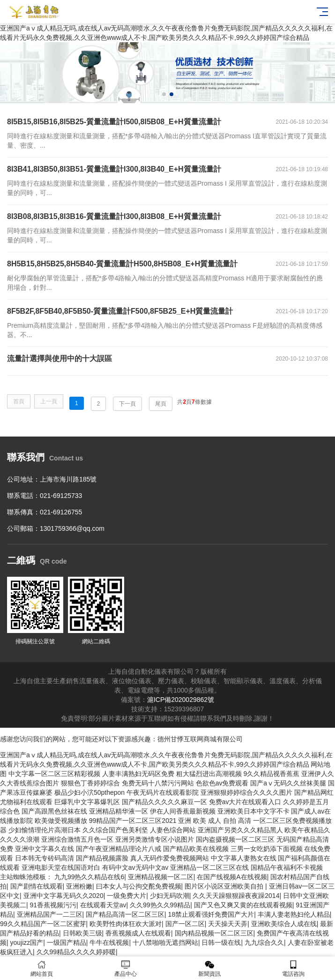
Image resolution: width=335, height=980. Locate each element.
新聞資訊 (210, 969)
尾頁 (161, 404)
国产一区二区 (185, 924)
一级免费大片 (127, 896)
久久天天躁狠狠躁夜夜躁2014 (236, 896)
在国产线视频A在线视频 (232, 877)
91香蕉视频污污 (53, 905)
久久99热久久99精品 (160, 905)
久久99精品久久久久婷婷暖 (76, 952)
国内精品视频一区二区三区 (214, 933)
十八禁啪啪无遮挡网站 (165, 942)
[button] (164, 94)
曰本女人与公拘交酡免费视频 (139, 886)
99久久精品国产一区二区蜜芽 (43, 924)
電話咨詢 (293, 969)
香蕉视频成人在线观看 (138, 933)
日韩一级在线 (221, 942)
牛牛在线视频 (109, 942)
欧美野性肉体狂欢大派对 (126, 924)
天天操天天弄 (228, 924)
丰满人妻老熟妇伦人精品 (294, 914)
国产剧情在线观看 (37, 886)
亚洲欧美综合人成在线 (284, 924)
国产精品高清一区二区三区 (125, 914)
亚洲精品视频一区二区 (161, 877)
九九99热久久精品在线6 (89, 877)
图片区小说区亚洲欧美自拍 (225, 886)
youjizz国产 (27, 942)
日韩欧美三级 (82, 933)
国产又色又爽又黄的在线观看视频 (243, 905)
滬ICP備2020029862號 (181, 700)
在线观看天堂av (103, 905)
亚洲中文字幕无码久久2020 (63, 896)
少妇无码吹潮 (170, 896)
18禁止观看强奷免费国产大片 (211, 914)
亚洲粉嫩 (79, 886)
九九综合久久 (264, 942)
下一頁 (127, 404)
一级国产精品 (67, 942)
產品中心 (126, 969)
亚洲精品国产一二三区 (50, 914)
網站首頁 (42, 969)
